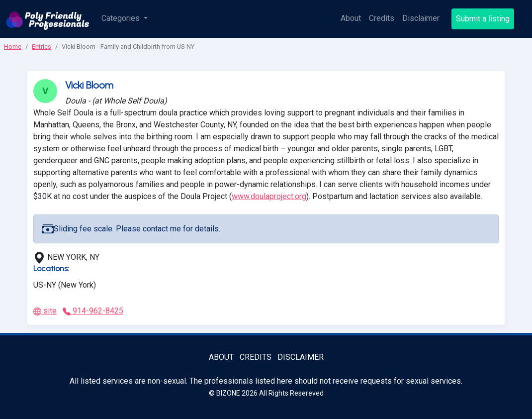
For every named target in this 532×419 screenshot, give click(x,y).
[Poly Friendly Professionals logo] (48, 19)
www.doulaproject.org (269, 196)
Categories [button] (122, 18)
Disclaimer (421, 18)
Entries (42, 47)
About (351, 18)
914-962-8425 (93, 311)
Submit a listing (483, 19)
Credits (382, 18)
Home (13, 47)
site (45, 311)
